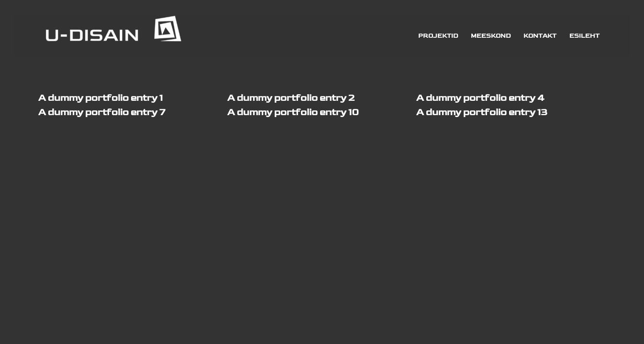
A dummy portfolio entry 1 (100, 98)
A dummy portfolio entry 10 (293, 112)
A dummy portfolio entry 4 (480, 98)
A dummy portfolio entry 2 (291, 98)
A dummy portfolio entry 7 (102, 112)
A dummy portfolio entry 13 (482, 112)
